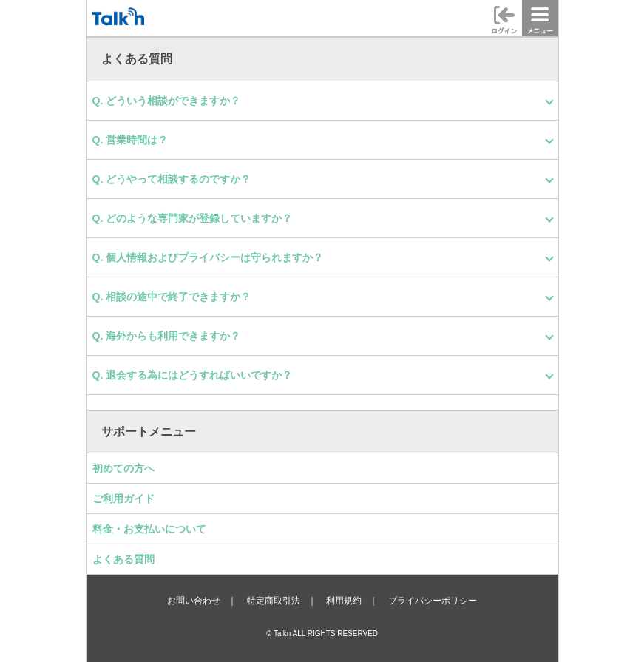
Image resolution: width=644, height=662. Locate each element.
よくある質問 (123, 559)
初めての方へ (123, 468)
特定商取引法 (274, 601)
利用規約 (344, 601)
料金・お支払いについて (149, 529)
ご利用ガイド (123, 499)
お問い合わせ (194, 601)
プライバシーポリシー (433, 601)
